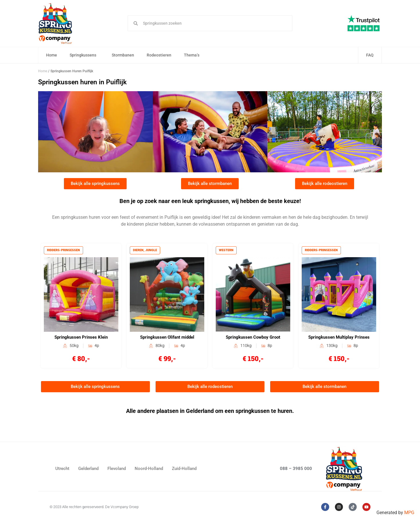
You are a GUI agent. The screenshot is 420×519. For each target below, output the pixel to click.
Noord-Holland (149, 470)
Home (52, 55)
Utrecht (62, 470)
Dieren (139, 251)
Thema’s (193, 55)
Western (226, 251)
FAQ (370, 55)
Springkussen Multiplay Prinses (339, 338)
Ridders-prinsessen (64, 251)
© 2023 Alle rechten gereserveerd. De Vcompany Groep (94, 508)
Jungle (151, 251)
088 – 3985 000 (296, 469)
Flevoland (117, 470)
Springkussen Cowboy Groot (253, 338)
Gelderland (88, 470)
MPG (409, 513)
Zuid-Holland (184, 470)
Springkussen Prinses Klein (81, 338)
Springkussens (85, 55)
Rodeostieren (159, 55)
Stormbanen (123, 55)
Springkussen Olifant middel (167, 338)
